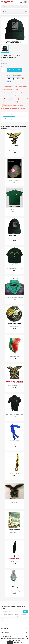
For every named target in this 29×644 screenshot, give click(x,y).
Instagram (7, 620)
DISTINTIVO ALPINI (15, 327)
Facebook (3, 620)
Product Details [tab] (9, 115)
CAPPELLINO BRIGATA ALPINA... (15, 268)
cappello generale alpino (14, 180)
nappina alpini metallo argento (15, 591)
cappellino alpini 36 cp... (14, 239)
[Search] (14, 7)
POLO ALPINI (15, 209)
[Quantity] (3, 70)
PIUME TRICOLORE (14, 356)
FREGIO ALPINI (15, 503)
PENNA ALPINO (14, 562)
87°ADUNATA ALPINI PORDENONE (15, 297)
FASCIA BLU (14, 444)
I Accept (10, 643)
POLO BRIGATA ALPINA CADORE (14, 415)
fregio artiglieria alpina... (14, 386)
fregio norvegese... (15, 151)
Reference (7, 119)
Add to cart (14, 70)
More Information (18, 642)
